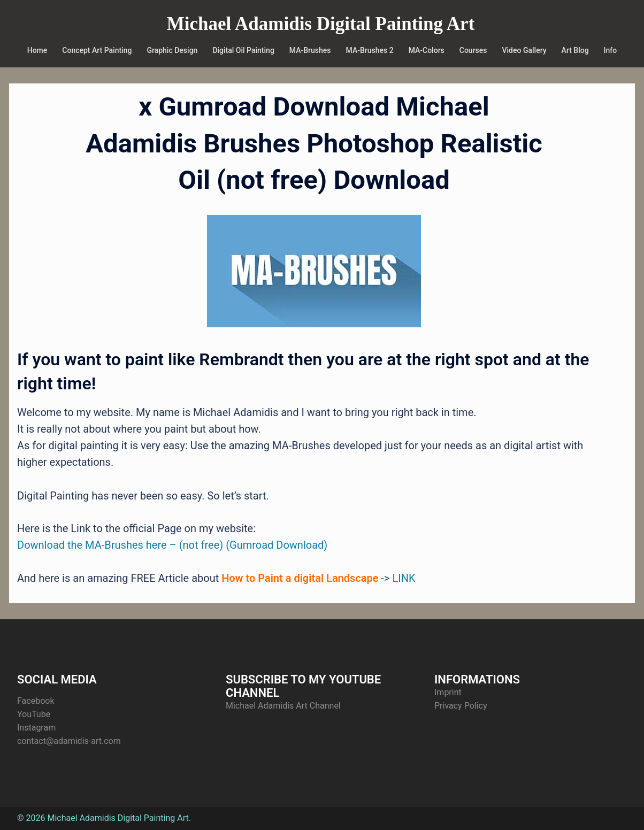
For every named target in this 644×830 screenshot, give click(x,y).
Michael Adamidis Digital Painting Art (321, 24)
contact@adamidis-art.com (69, 741)
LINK (404, 578)
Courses (473, 50)
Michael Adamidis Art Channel (283, 706)
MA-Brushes (310, 50)
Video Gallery (524, 50)
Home (37, 50)
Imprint (448, 692)
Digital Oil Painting (243, 50)
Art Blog (575, 50)
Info (611, 50)
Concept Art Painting (97, 50)
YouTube (34, 714)
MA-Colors (427, 50)
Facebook (36, 701)
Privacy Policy (461, 706)
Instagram (36, 728)
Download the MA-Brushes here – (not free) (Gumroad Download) (172, 545)
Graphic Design (172, 50)
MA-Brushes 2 (370, 50)
